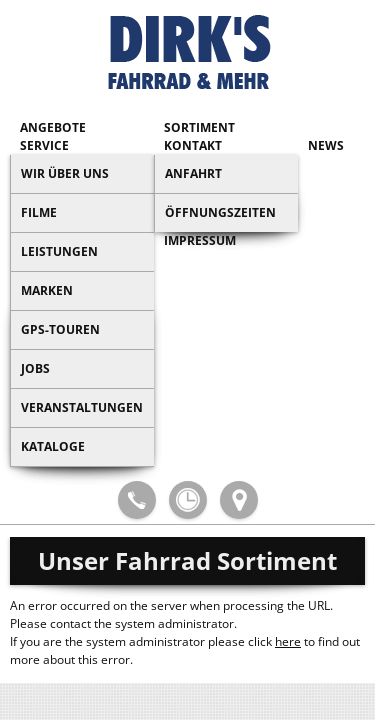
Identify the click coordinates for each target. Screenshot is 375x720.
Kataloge (53, 446)
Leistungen (59, 251)
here (288, 641)
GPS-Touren (60, 329)
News (326, 145)
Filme (39, 212)
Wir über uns (65, 173)
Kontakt (193, 145)
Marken (47, 290)
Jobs (35, 368)
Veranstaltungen (82, 407)
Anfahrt (193, 173)
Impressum (200, 240)
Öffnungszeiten (220, 212)
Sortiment (199, 127)
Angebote (53, 127)
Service (44, 145)
